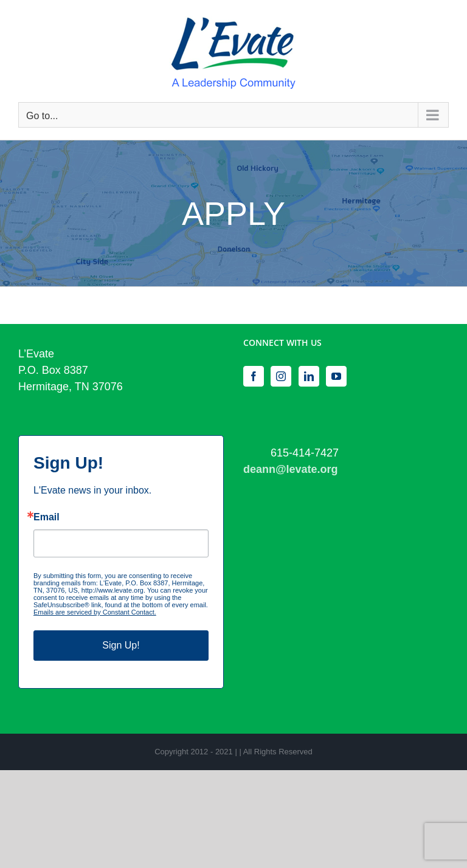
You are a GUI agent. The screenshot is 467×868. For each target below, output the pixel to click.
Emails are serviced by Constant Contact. (95, 612)
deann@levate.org (291, 469)
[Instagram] (281, 376)
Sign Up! (121, 645)
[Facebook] (254, 376)
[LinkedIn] (309, 376)
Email (47, 517)
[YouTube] (336, 376)
